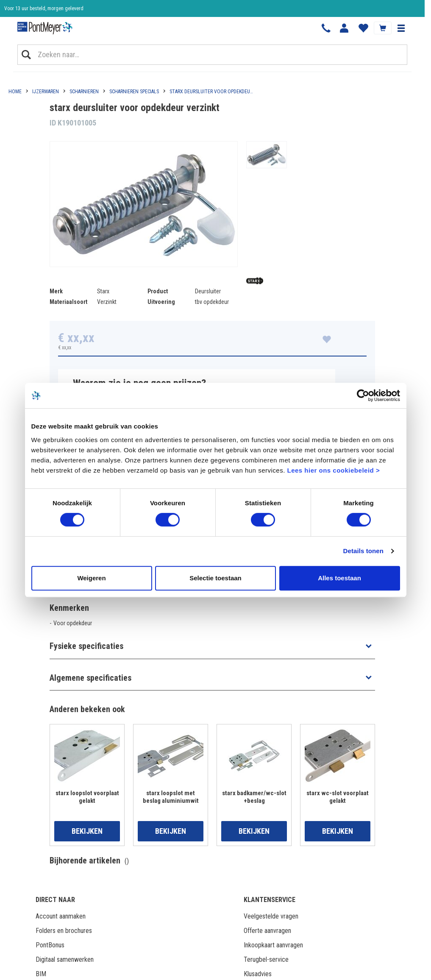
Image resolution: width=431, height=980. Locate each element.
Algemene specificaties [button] (90, 678)
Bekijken (87, 831)
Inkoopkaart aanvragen (273, 945)
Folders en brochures (64, 931)
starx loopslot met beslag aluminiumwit (171, 797)
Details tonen (363, 551)
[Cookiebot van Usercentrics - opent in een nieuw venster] (363, 395)
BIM (41, 974)
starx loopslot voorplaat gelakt (87, 797)
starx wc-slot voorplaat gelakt (338, 797)
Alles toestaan (339, 578)
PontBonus (50, 945)
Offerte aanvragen (267, 931)
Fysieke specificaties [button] (86, 646)
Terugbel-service (266, 959)
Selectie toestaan (215, 578)
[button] (401, 28)
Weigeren (91, 578)
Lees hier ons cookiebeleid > (333, 470)
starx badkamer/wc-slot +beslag (254, 797)
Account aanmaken (61, 916)
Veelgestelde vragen (271, 916)
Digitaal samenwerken (65, 959)
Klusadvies (258, 974)
